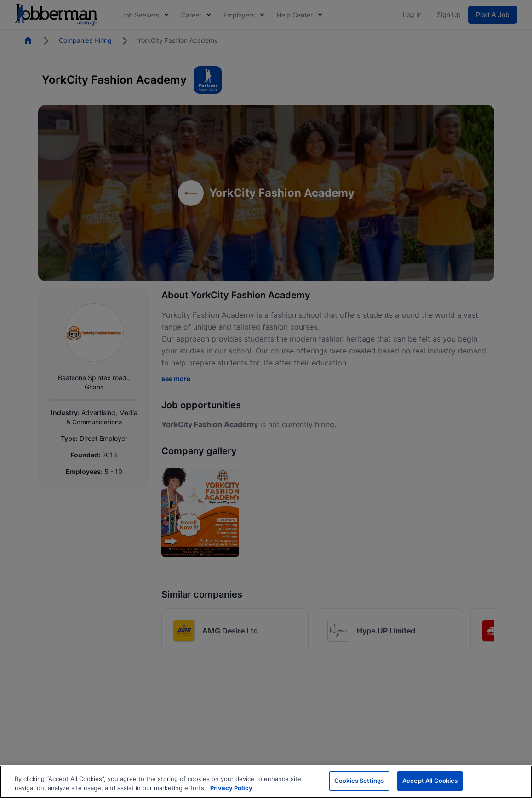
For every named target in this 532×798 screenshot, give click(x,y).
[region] (266, 782)
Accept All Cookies (430, 781)
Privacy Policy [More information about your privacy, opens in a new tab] (231, 788)
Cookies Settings (359, 781)
